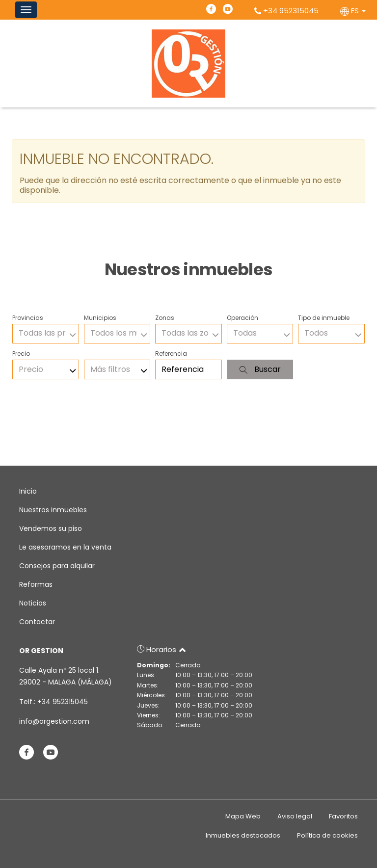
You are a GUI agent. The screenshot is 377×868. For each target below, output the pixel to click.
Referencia (171, 354)
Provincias (28, 318)
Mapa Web (243, 816)
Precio (21, 354)
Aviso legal (295, 816)
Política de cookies (327, 835)
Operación (242, 318)
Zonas (165, 318)
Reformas (36, 584)
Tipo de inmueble (324, 318)
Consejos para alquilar (57, 566)
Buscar (260, 369)
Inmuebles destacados (243, 835)
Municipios (100, 318)
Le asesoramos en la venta (65, 547)
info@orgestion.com (54, 721)
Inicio (28, 491)
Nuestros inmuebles (53, 510)
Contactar (37, 622)
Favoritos (343, 816)
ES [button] (354, 11)
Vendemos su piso (51, 528)
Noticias (33, 603)
